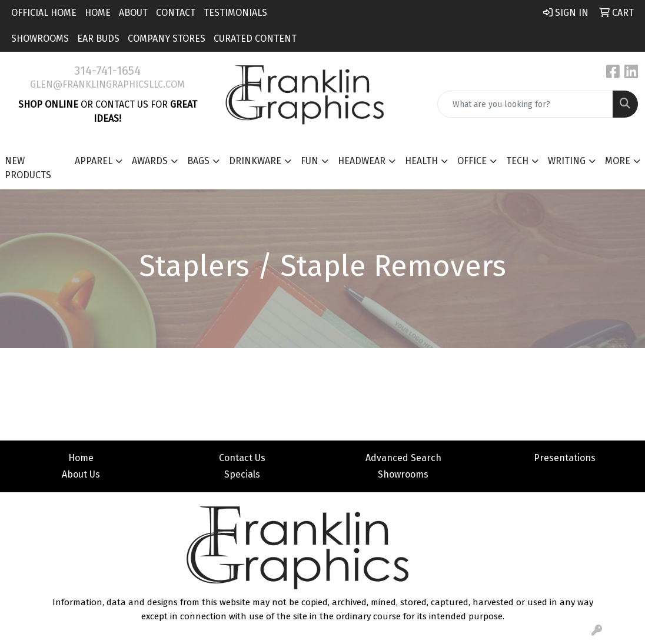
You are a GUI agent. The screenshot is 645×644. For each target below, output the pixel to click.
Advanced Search (403, 458)
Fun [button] (310, 161)
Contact (176, 13)
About (133, 13)
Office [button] (472, 161)
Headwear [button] (362, 161)
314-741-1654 (107, 71)
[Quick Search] (525, 104)
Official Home (44, 13)
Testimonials (235, 13)
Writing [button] (567, 161)
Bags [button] (198, 161)
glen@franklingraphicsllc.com (107, 84)
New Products (28, 168)
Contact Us (242, 458)
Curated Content (255, 39)
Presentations (565, 458)
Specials (242, 474)
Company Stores (167, 39)
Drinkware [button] (255, 161)
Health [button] (421, 161)
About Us (81, 474)
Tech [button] (517, 161)
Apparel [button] (94, 161)
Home (98, 13)
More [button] (618, 161)
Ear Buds (98, 39)
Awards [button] (150, 161)
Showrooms (40, 39)
